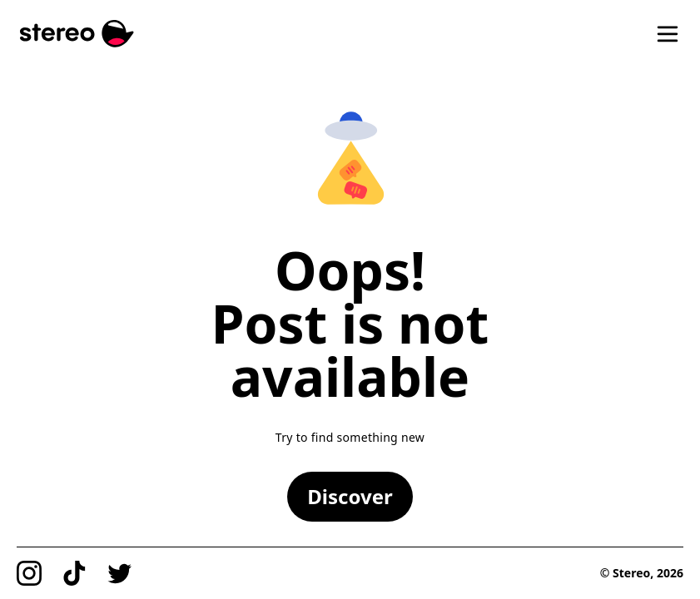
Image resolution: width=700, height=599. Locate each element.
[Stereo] (77, 34)
